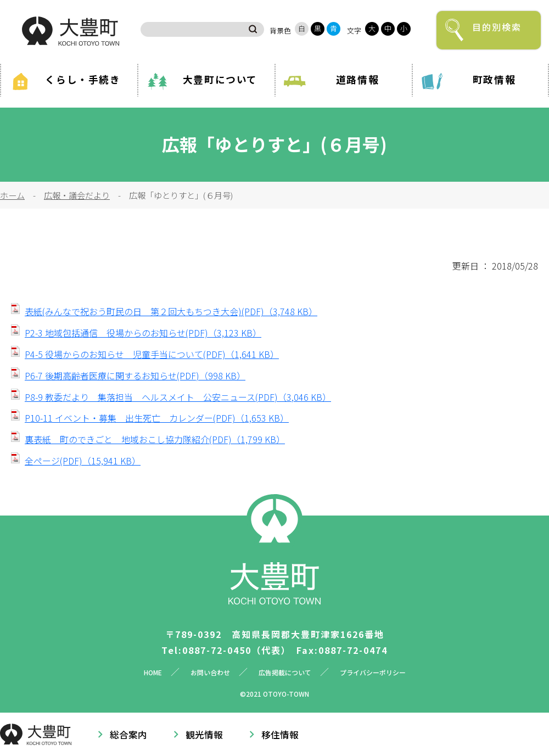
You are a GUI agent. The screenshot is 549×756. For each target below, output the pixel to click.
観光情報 (204, 735)
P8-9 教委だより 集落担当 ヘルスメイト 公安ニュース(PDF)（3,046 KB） (178, 397)
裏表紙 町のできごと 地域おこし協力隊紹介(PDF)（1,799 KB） (155, 439)
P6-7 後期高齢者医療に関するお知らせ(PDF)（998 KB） (135, 376)
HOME (153, 672)
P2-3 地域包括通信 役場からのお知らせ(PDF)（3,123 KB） (143, 333)
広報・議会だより (77, 195)
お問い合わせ (210, 672)
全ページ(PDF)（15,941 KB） (83, 461)
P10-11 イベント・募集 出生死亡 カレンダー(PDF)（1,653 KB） (157, 418)
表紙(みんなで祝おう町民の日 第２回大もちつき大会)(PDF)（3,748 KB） (171, 311)
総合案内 (128, 735)
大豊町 (71, 31)
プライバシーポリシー (373, 672)
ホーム (12, 195)
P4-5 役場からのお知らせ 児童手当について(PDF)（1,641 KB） (152, 354)
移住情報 (280, 735)
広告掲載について (285, 672)
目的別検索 (497, 27)
